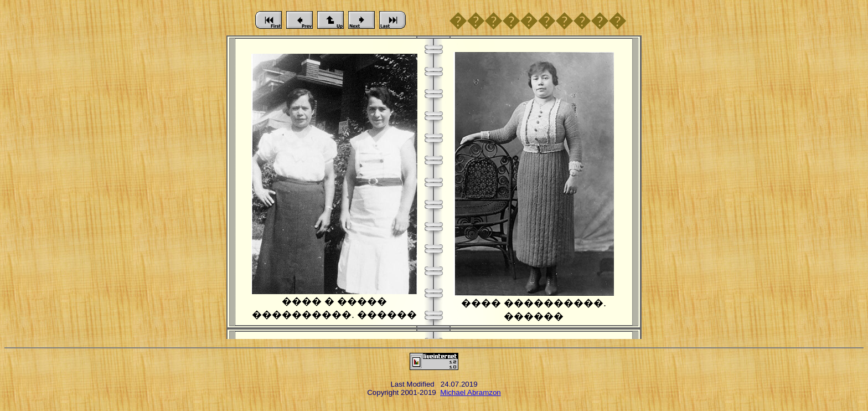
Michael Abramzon (471, 392)
